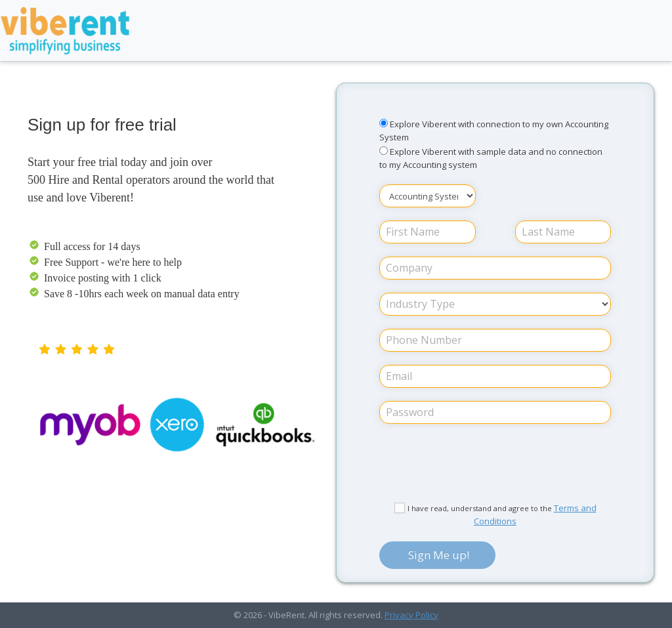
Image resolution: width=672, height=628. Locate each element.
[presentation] (495, 463)
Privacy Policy (411, 615)
